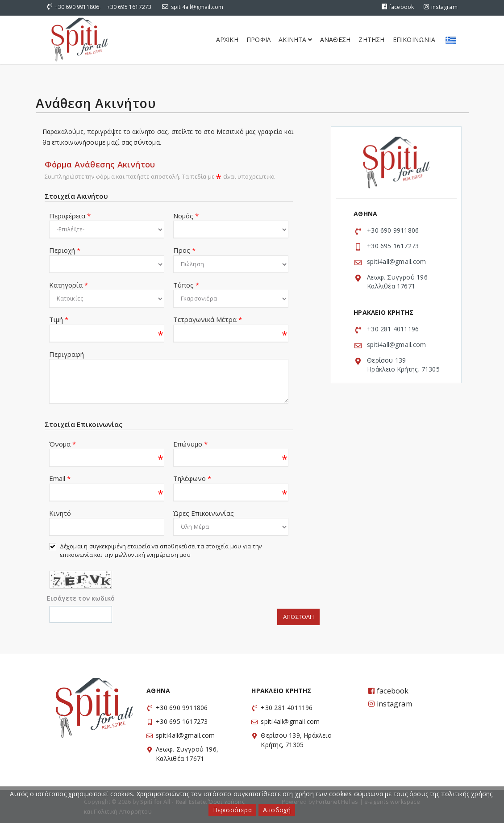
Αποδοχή (277, 810)
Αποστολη (298, 617)
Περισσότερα (232, 810)
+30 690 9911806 (77, 7)
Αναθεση (335, 40)
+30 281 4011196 (393, 329)
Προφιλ (258, 40)
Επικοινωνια (414, 40)
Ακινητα (295, 40)
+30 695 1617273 (129, 7)
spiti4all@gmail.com (197, 7)
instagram (441, 7)
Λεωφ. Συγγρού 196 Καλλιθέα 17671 (397, 282)
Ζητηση (371, 40)
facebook (398, 7)
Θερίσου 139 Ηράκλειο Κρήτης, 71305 (403, 365)
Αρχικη (227, 40)
